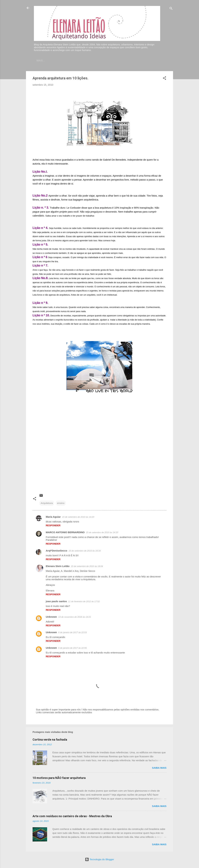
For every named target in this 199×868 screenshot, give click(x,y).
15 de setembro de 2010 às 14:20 (78, 518)
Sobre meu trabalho (109, 61)
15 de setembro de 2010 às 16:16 (85, 551)
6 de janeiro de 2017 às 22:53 (73, 633)
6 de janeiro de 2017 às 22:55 (73, 649)
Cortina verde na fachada (50, 740)
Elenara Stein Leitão (58, 567)
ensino (61, 504)
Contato (62, 61)
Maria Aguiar (53, 517)
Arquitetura (47, 504)
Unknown (51, 617)
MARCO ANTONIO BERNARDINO (65, 533)
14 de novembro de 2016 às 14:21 (75, 618)
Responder (53, 526)
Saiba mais (159, 768)
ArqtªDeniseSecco (57, 551)
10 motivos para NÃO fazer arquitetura (59, 778)
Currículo (81, 61)
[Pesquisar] (171, 9)
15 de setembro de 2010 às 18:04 (87, 567)
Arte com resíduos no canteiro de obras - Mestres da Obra (72, 817)
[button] (164, 79)
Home (46, 61)
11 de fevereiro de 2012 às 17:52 (84, 602)
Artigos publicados (143, 61)
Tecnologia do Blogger (99, 859)
